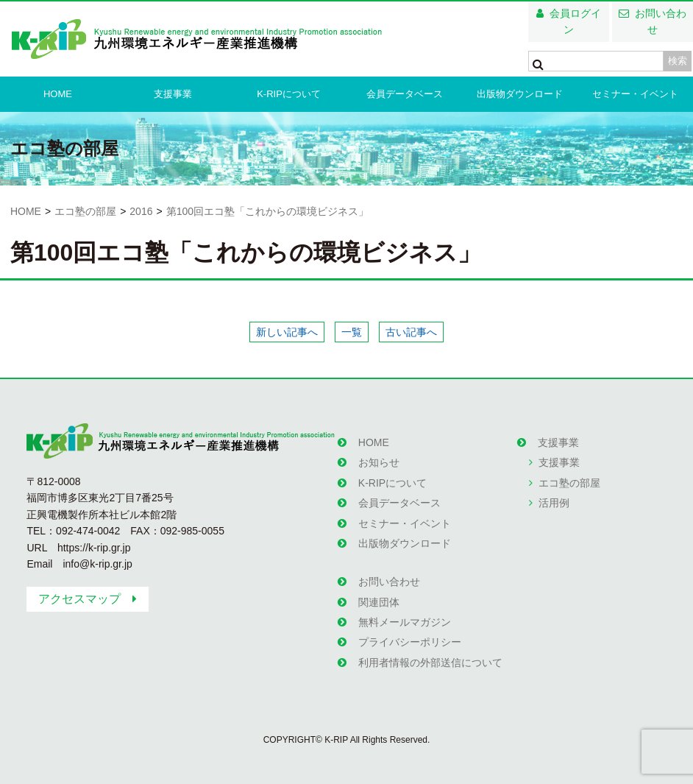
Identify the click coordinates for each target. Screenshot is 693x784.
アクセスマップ (79, 599)
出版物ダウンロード (520, 94)
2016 (141, 211)
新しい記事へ (287, 332)
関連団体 (379, 602)
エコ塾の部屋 (85, 211)
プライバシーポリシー (410, 642)
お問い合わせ (661, 21)
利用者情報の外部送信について (430, 663)
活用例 (554, 503)
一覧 (352, 332)
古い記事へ (411, 332)
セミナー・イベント (635, 94)
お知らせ (379, 462)
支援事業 (173, 94)
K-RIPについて (289, 94)
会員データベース (405, 94)
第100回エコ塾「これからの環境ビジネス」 (267, 211)
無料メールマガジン (405, 622)
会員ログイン (575, 21)
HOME (58, 94)
